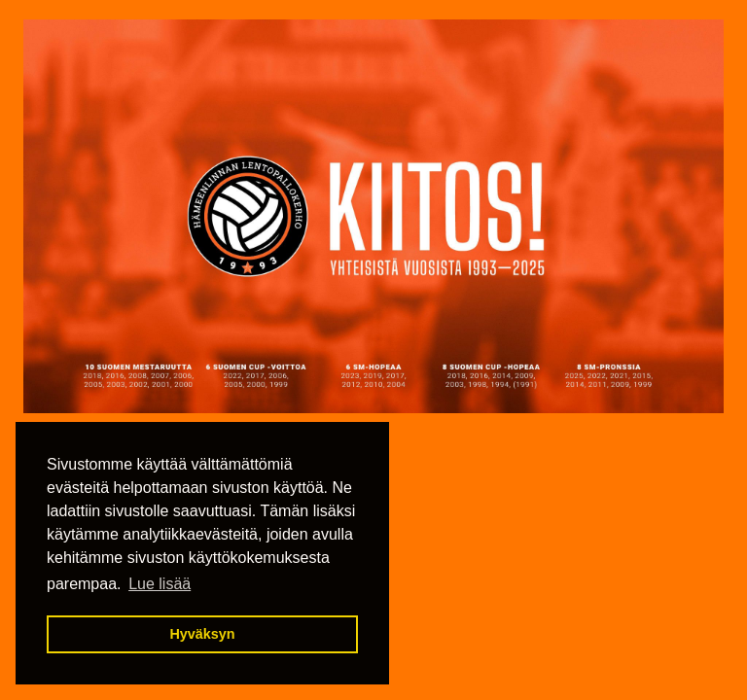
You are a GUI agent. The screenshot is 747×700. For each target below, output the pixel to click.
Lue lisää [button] (160, 584)
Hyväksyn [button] (202, 634)
